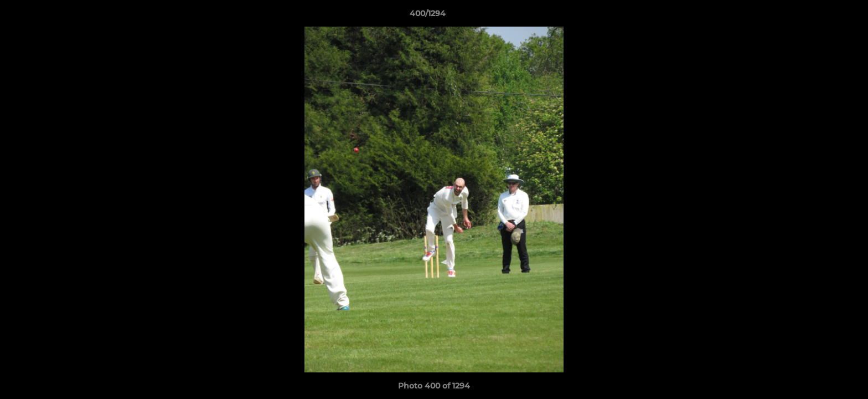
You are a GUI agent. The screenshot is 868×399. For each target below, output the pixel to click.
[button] (821, 16)
